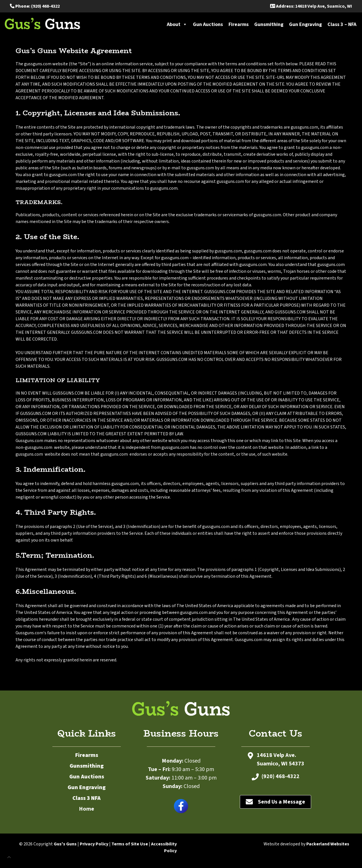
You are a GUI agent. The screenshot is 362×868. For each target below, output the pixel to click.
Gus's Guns (65, 844)
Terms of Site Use (130, 844)
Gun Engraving (305, 24)
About (177, 25)
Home (87, 809)
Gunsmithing (269, 24)
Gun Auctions (208, 24)
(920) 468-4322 (281, 776)
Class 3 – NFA (342, 24)
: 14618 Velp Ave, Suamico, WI (311, 6)
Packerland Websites (328, 844)
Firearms (239, 24)
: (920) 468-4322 (35, 6)
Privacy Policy (94, 844)
